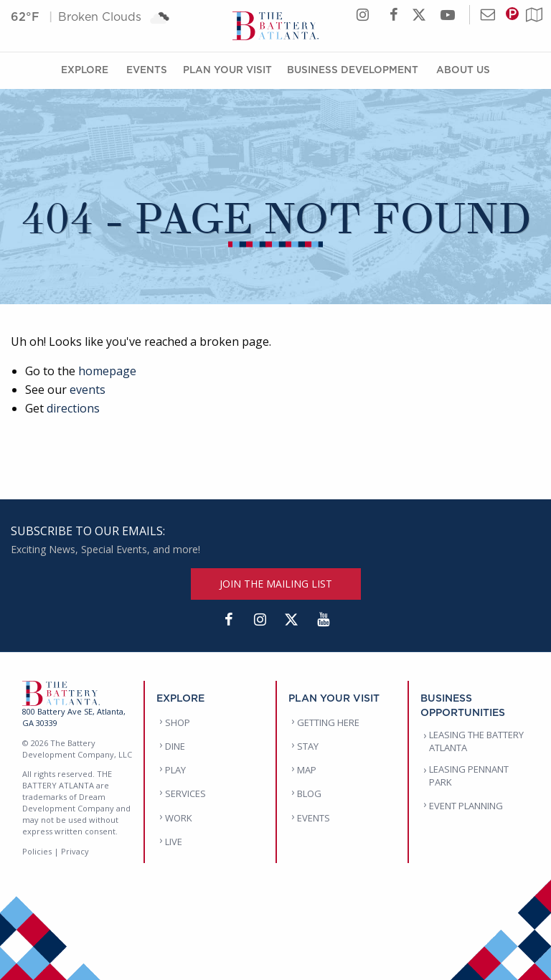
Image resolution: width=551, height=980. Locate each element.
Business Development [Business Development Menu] (353, 69)
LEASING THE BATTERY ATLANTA (476, 741)
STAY (308, 746)
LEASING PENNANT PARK (469, 776)
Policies (37, 851)
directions (73, 408)
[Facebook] (228, 620)
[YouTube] (323, 620)
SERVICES (185, 793)
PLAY (175, 770)
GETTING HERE (328, 722)
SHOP (178, 722)
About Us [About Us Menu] (463, 69)
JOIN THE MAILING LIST (276, 584)
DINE (175, 746)
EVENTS (314, 818)
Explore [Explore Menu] (85, 69)
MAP (307, 770)
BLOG (309, 793)
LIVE (174, 842)
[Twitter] (291, 620)
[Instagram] (260, 620)
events (88, 390)
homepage (107, 371)
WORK (179, 818)
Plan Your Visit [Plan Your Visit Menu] (227, 69)
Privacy (75, 851)
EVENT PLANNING (466, 806)
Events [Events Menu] (147, 69)
